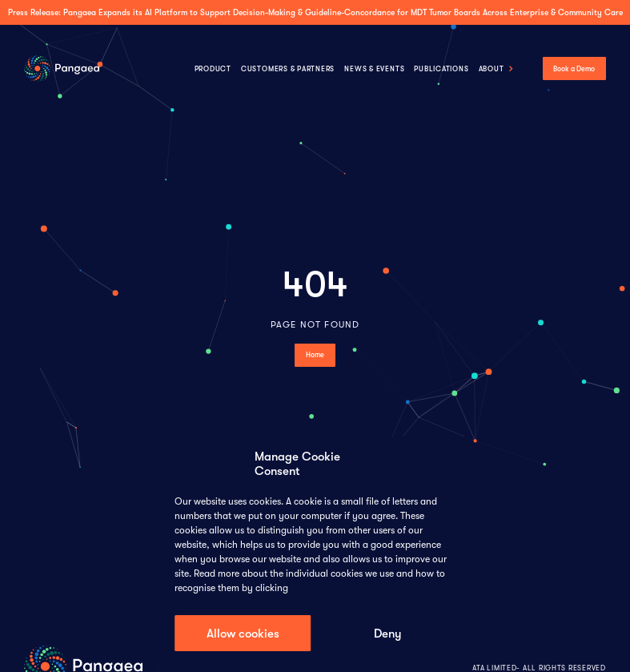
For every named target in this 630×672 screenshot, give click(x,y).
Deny (387, 634)
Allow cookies (243, 634)
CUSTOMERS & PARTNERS (288, 69)
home (315, 355)
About (492, 69)
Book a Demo (574, 69)
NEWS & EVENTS (374, 69)
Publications (441, 69)
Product (213, 69)
